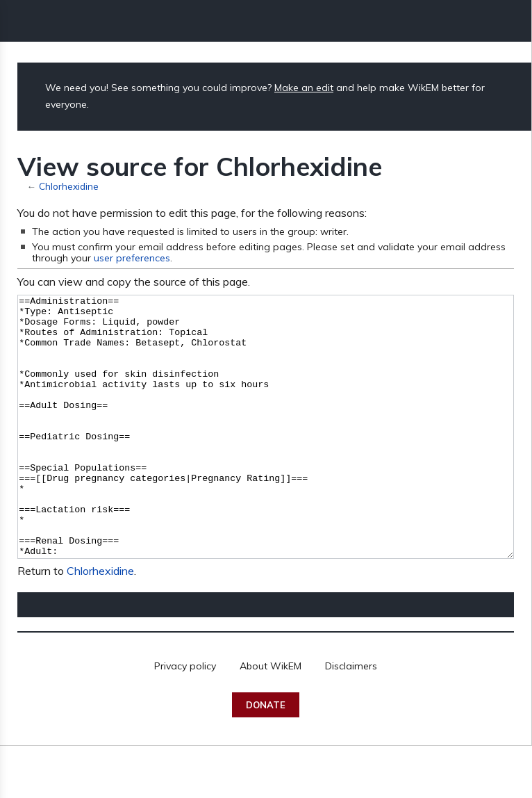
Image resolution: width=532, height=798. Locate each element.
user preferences (132, 258)
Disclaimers (351, 718)
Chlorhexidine (69, 186)
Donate (266, 757)
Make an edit (304, 88)
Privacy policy (185, 718)
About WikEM (271, 718)
